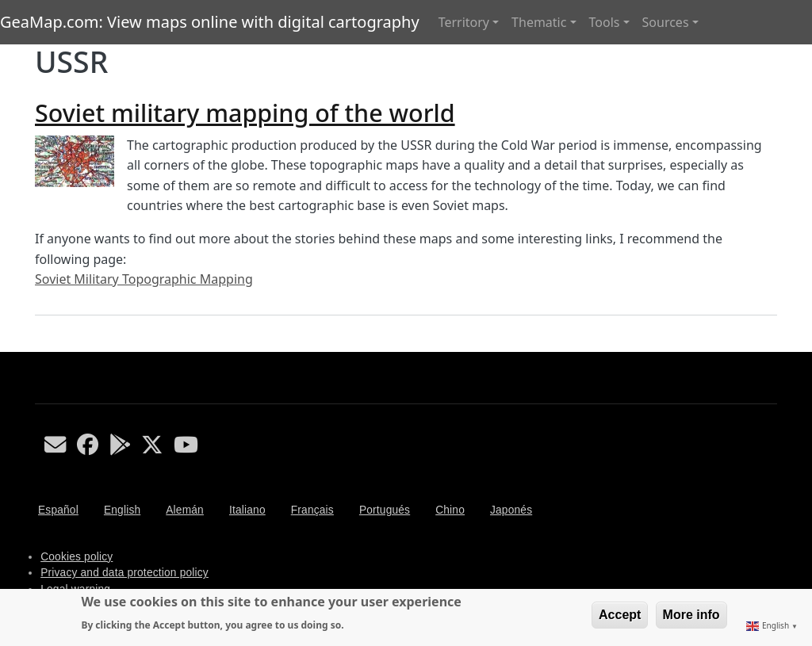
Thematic (539, 22)
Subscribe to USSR (41, 346)
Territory (464, 22)
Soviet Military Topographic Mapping (144, 279)
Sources (666, 22)
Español (58, 510)
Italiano (247, 510)
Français (312, 510)
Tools (605, 22)
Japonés (511, 510)
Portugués (385, 510)
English (122, 510)
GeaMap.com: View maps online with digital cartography (210, 22)
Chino (450, 510)
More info (691, 615)
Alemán (185, 510)
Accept (620, 615)
